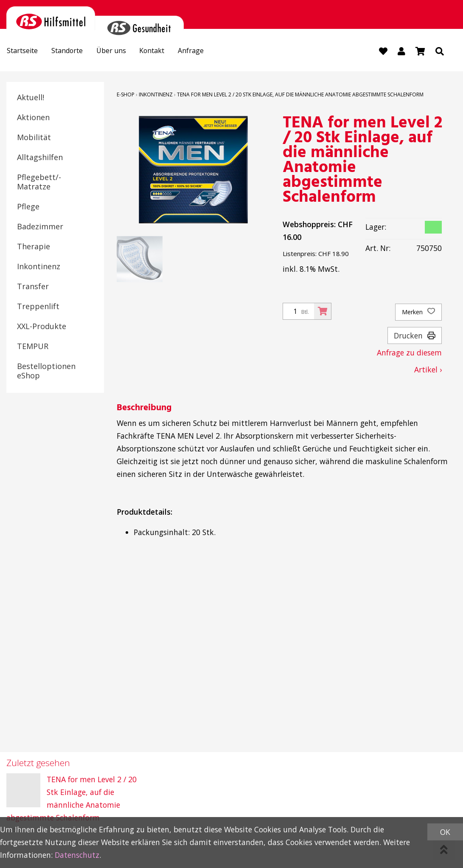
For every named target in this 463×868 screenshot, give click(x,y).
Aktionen (33, 118)
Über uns (123, 52)
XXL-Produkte (42, 327)
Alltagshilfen (40, 158)
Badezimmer (40, 227)
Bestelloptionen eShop (46, 371)
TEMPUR (33, 347)
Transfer (33, 287)
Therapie (34, 247)
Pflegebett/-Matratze (39, 182)
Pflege (28, 207)
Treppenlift (38, 307)
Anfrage (211, 52)
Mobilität (34, 138)
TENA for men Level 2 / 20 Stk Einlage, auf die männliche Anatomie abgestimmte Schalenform (300, 95)
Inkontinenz (39, 267)
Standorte (74, 52)
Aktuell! (31, 98)
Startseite (25, 52)
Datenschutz (77, 855)
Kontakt (168, 52)
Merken (418, 313)
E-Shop (126, 95)
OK (445, 832)
